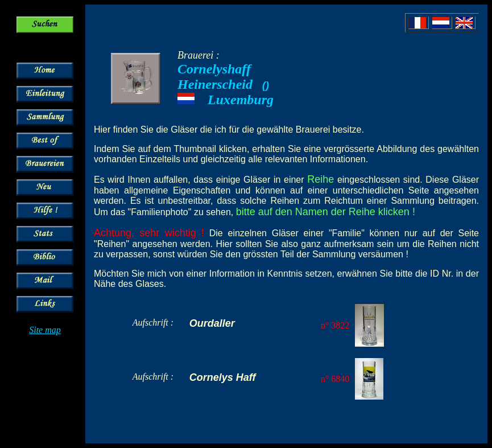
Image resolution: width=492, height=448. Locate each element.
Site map (45, 330)
